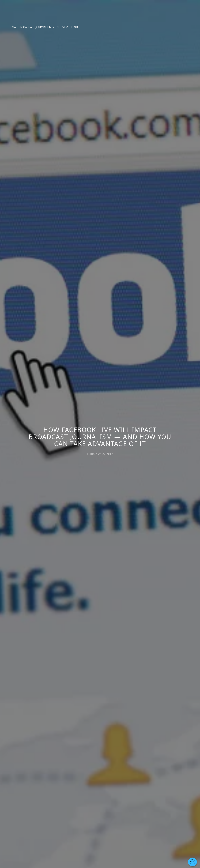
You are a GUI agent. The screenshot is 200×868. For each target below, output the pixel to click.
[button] (192, 862)
